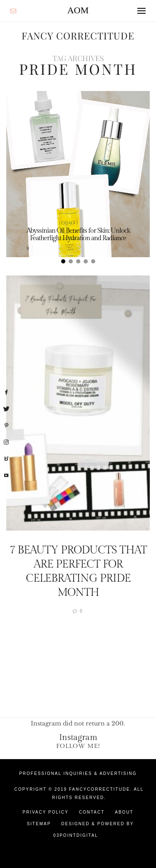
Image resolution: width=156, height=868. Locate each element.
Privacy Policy (45, 812)
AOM (78, 10)
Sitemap (39, 824)
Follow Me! (78, 746)
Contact (92, 812)
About (124, 812)
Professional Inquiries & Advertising (78, 773)
